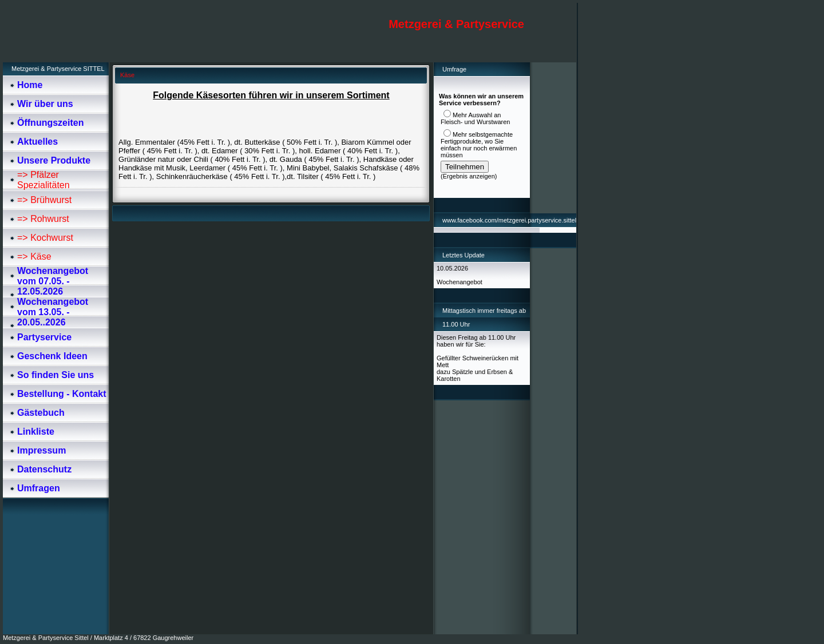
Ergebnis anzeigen (469, 176)
